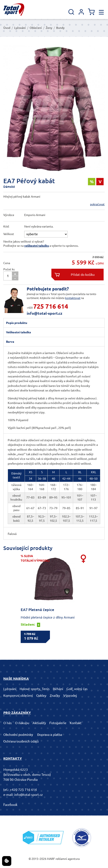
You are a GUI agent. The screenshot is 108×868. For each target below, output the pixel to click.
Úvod (7, 28)
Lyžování (20, 28)
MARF (51, 859)
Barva (10, 342)
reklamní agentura (68, 859)
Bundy (60, 28)
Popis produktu (17, 323)
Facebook (10, 805)
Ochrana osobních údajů (21, 741)
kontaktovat (73, 298)
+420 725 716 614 (23, 790)
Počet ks (9, 269)
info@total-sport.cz (44, 313)
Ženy (49, 28)
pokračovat (97, 204)
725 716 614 (51, 306)
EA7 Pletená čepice (37, 610)
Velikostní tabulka (18, 332)
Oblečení (36, 28)
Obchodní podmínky (18, 735)
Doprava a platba (50, 735)
